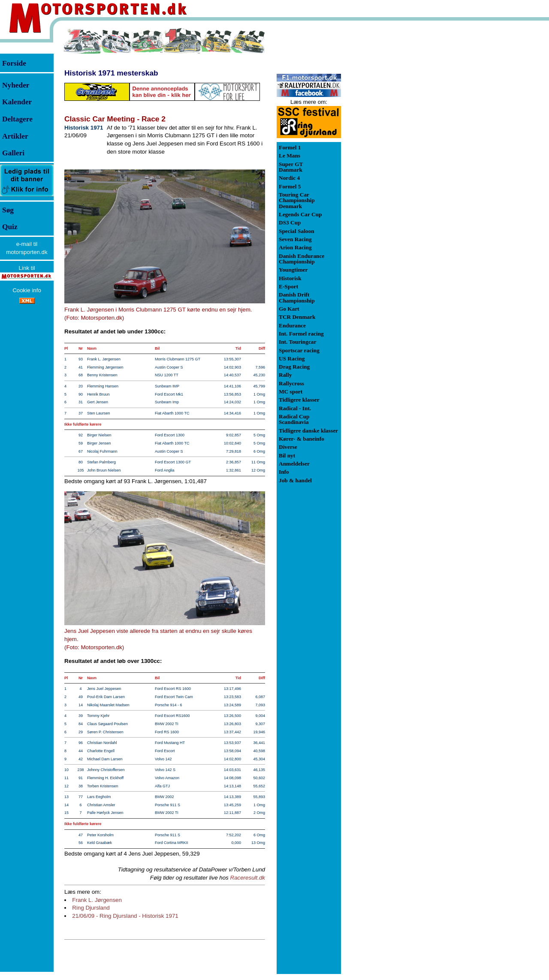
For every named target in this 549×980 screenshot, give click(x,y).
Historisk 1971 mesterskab (111, 73)
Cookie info (27, 290)
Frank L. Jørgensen (97, 900)
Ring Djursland (91, 908)
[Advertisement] (386, 156)
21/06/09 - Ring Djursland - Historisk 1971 (125, 916)
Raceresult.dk (248, 878)
